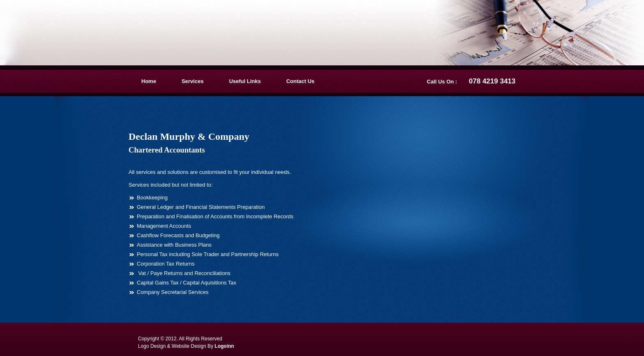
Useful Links (245, 81)
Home (149, 81)
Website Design (189, 346)
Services (193, 81)
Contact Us (300, 81)
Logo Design (152, 346)
